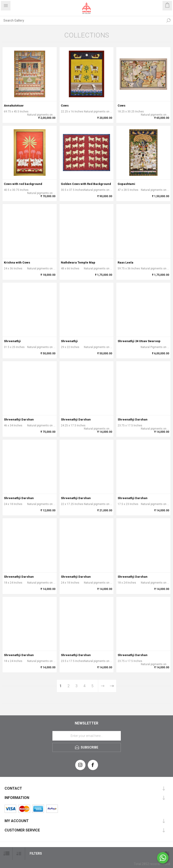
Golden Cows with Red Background (86, 184)
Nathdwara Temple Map (78, 262)
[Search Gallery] (82, 20)
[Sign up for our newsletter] (87, 736)
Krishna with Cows (17, 262)
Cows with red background (23, 184)
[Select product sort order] (19, 854)
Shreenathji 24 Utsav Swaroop (139, 341)
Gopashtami (126, 184)
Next (102, 686)
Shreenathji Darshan (19, 419)
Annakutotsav (14, 106)
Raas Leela (125, 262)
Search (168, 20)
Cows (65, 106)
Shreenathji (12, 341)
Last (112, 686)
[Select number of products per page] (6, 854)
